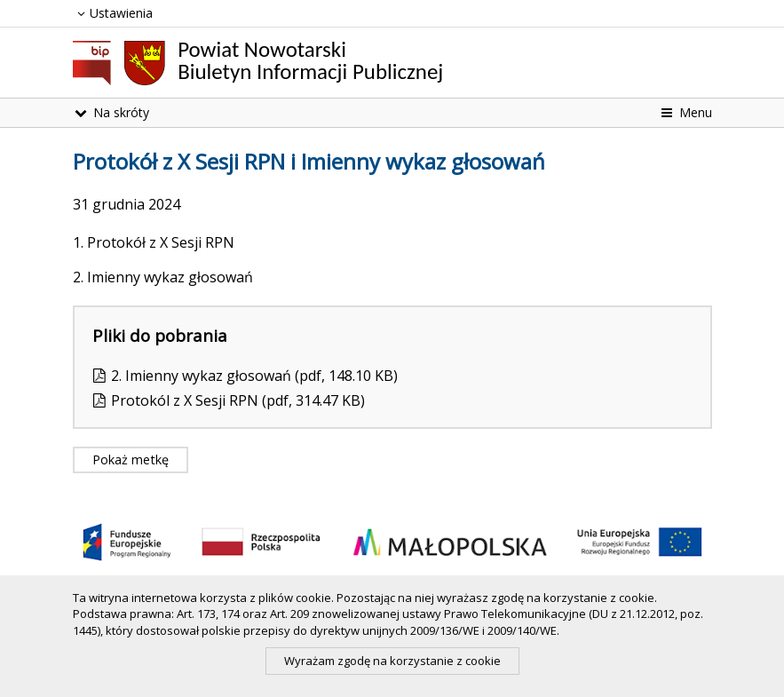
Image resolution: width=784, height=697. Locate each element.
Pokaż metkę (131, 459)
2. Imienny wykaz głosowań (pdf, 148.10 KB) (254, 376)
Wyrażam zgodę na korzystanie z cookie (392, 661)
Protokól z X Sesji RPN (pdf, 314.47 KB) (238, 400)
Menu (685, 112)
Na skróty (111, 112)
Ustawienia (113, 13)
